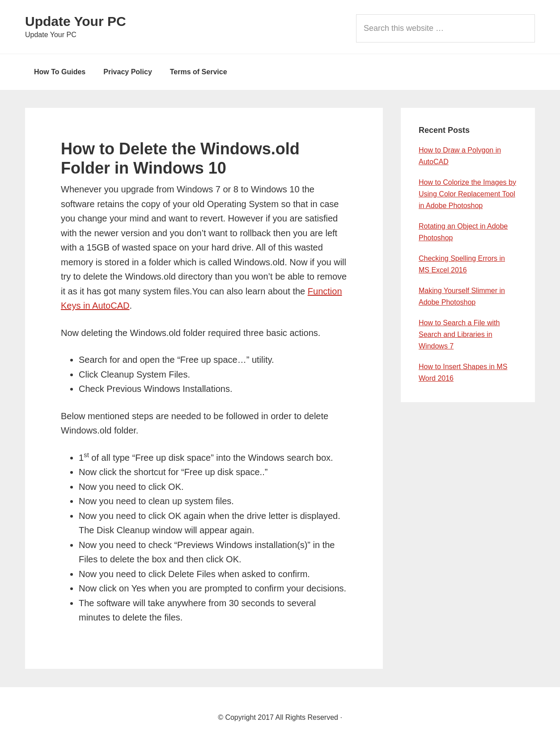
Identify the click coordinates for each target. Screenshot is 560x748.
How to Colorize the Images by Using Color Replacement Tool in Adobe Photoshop (467, 194)
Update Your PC (76, 21)
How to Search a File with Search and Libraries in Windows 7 (459, 334)
